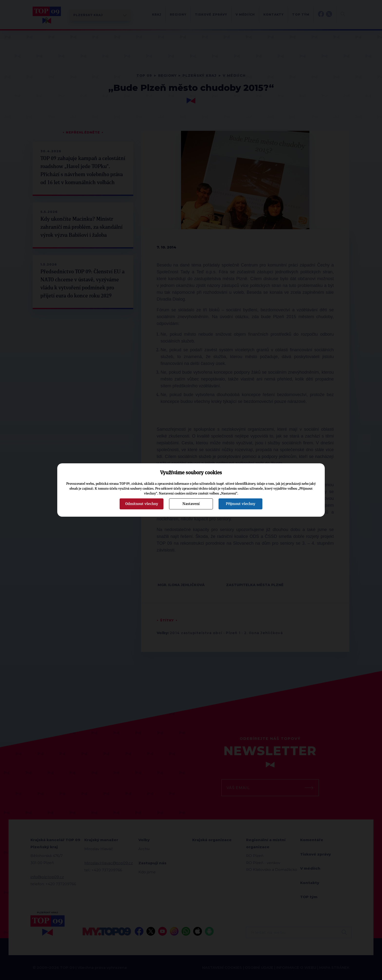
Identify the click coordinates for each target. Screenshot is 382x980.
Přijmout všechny (241, 504)
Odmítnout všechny (142, 504)
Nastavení (191, 504)
